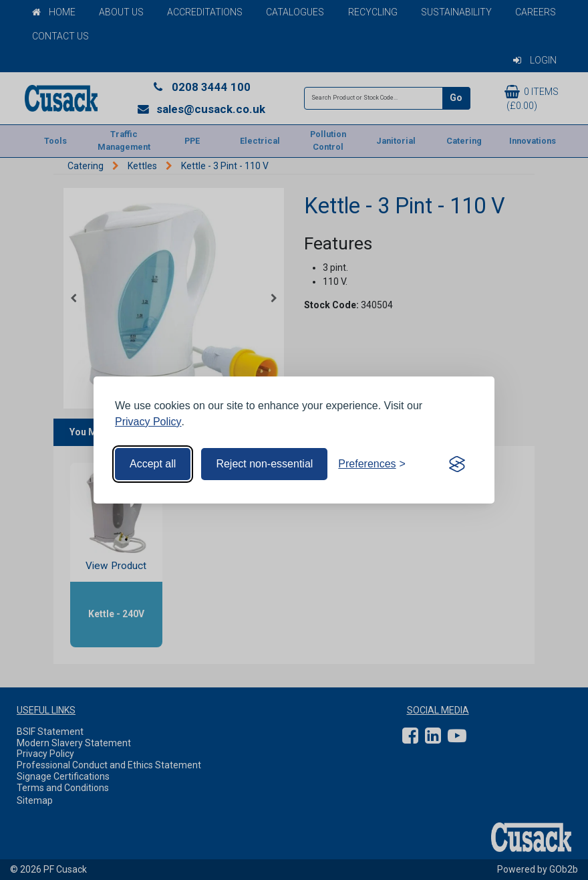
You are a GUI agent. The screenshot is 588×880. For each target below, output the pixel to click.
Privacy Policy (148, 422)
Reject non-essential (264, 464)
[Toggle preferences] (372, 464)
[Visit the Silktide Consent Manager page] (457, 464)
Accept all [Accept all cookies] (153, 464)
